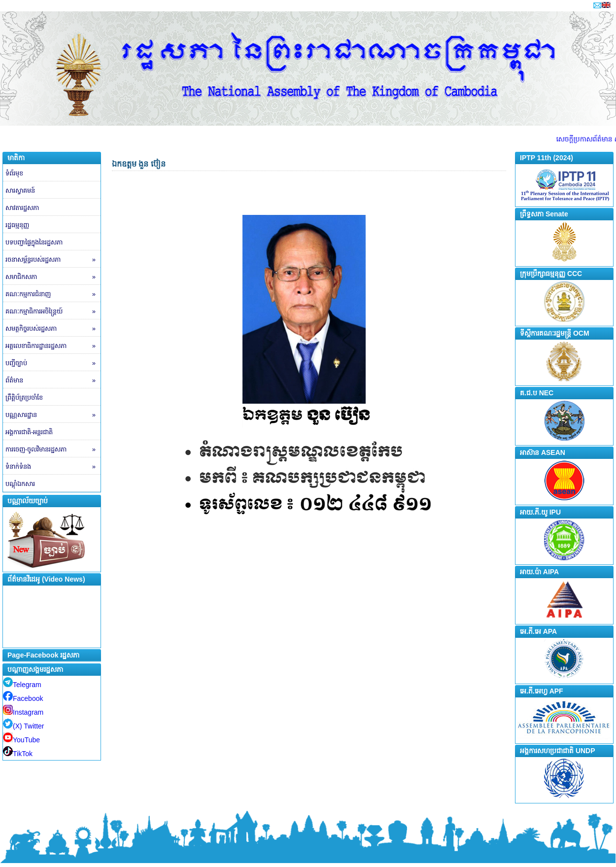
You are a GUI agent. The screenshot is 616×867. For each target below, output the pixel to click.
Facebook (23, 698)
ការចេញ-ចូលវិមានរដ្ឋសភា (53, 450)
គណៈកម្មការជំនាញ (53, 294)
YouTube (21, 740)
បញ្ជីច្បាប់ (53, 363)
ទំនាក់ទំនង (53, 467)
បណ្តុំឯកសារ (20, 484)
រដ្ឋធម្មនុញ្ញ (17, 225)
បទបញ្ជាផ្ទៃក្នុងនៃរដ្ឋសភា (34, 242)
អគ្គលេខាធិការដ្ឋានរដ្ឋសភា (53, 346)
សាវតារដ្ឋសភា (22, 208)
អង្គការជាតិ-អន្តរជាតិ (29, 432)
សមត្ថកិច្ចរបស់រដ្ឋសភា (53, 329)
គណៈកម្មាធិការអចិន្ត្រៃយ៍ (53, 312)
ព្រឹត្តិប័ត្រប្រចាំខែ (24, 398)
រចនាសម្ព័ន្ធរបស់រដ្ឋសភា (53, 260)
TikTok (18, 754)
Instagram (23, 712)
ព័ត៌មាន (53, 381)
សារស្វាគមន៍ (20, 191)
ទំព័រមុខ (14, 173)
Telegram (22, 685)
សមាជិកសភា (53, 277)
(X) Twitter (24, 726)
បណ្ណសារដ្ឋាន (53, 415)
